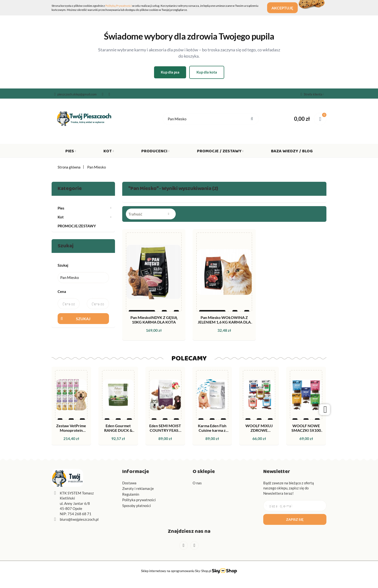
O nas (197, 483)
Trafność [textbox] (135, 214)
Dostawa (129, 483)
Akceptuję (285, 8)
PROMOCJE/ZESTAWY (77, 226)
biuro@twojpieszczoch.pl (79, 519)
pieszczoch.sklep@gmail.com (75, 94)
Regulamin (131, 494)
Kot (109, 152)
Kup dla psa (170, 72)
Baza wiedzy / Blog (292, 152)
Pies (71, 152)
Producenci (155, 152)
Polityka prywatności (139, 500)
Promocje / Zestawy (220, 152)
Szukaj (83, 319)
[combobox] (151, 214)
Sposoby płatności (137, 506)
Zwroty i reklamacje (138, 488)
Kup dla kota (207, 72)
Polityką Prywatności (118, 6)
